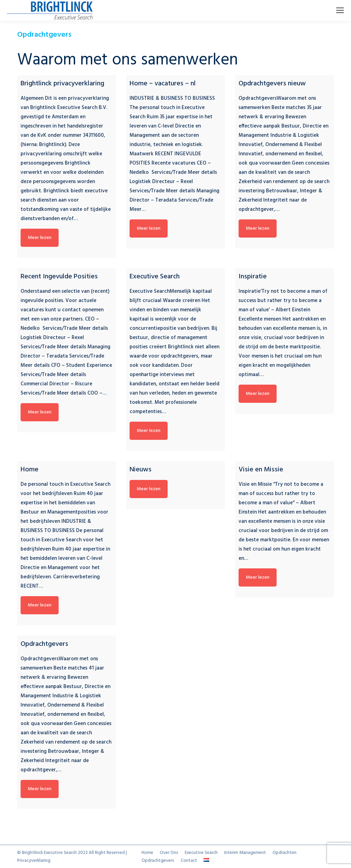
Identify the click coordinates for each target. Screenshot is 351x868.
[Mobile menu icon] (340, 10)
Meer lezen (40, 238)
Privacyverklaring (34, 861)
